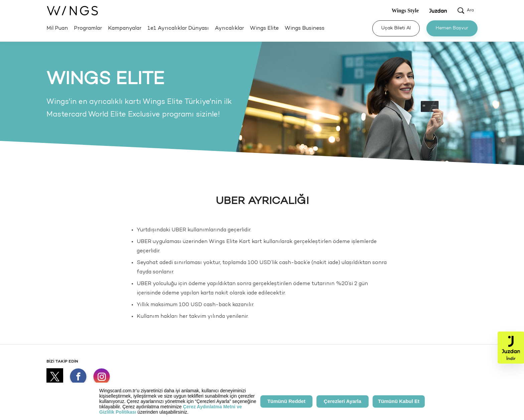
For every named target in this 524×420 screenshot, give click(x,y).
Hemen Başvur (452, 28)
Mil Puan (57, 29)
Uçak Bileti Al (396, 28)
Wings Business (305, 29)
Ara (466, 11)
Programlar (88, 29)
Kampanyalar (125, 29)
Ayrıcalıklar (229, 29)
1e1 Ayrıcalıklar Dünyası (178, 29)
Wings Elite (264, 29)
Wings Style (405, 11)
